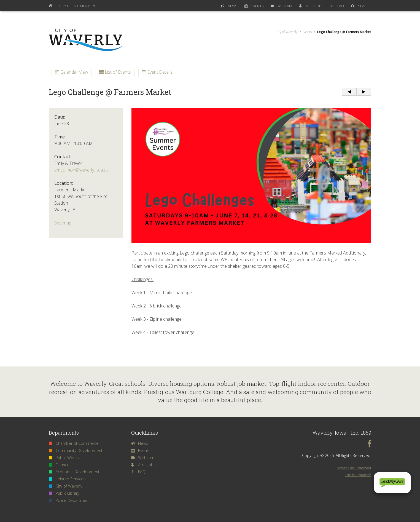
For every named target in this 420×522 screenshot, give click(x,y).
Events (254, 6)
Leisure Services (67, 479)
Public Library (64, 493)
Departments (77, 6)
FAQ (337, 6)
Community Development (76, 450)
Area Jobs (311, 6)
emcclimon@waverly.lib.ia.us (81, 170)
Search (361, 6)
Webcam (281, 6)
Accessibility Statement (354, 468)
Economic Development (74, 472)
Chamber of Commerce (74, 443)
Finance (59, 465)
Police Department (69, 500)
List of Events (115, 72)
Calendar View (72, 72)
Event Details (157, 72)
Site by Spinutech (358, 475)
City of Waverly (66, 486)
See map (63, 223)
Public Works (64, 458)
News (229, 6)
